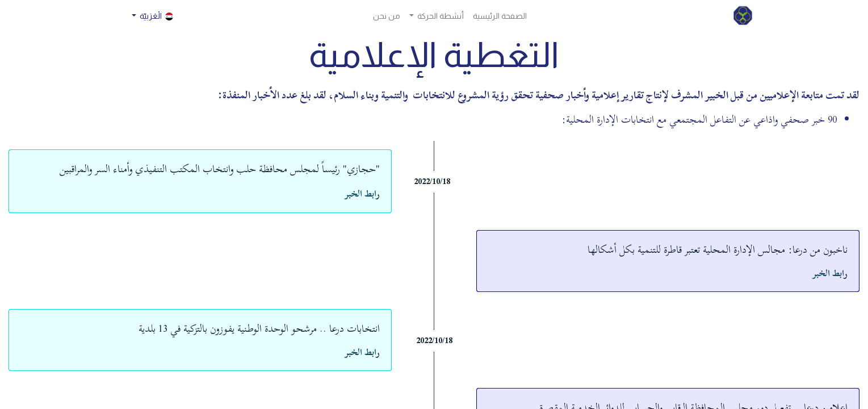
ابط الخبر (360, 194)
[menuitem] (500, 16)
